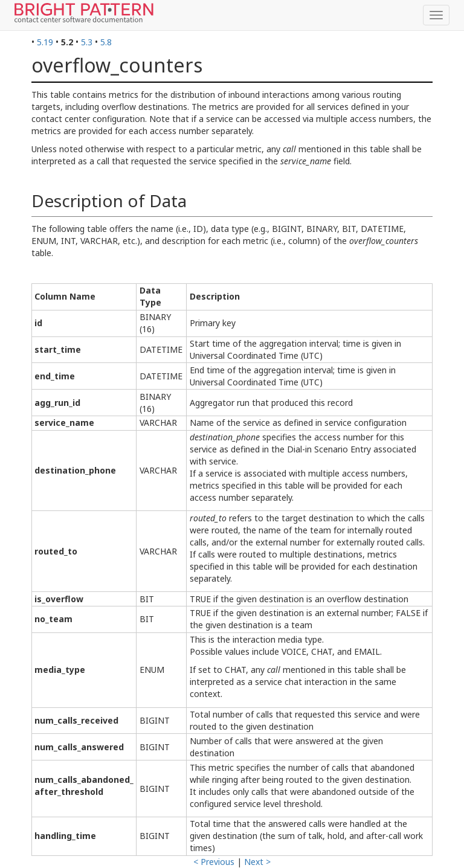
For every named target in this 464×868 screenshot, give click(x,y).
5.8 (106, 42)
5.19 (45, 42)
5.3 (87, 42)
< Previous (214, 862)
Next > (257, 862)
